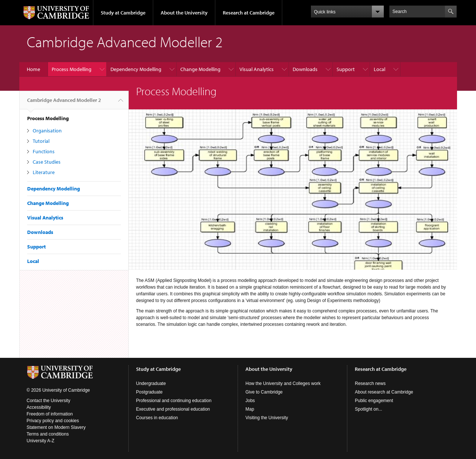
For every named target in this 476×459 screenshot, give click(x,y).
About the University (184, 13)
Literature (44, 172)
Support (346, 69)
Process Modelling (72, 69)
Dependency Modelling (136, 69)
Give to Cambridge (264, 392)
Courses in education (157, 418)
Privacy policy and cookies (53, 421)
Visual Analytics (257, 69)
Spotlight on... (368, 409)
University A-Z (41, 441)
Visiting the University (267, 418)
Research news (370, 383)
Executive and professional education (173, 409)
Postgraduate (149, 392)
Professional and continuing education (174, 401)
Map (250, 409)
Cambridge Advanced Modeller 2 (64, 103)
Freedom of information (50, 414)
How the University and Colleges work (283, 383)
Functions (44, 151)
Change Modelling (200, 69)
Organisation (47, 131)
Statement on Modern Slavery (56, 427)
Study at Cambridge (123, 13)
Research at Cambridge (249, 13)
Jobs (250, 401)
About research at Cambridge (384, 392)
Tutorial (41, 141)
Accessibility (39, 407)
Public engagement (374, 401)
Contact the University (49, 401)
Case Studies (47, 162)
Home (33, 69)
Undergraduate (151, 383)
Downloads (305, 69)
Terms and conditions (48, 434)
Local (379, 69)
